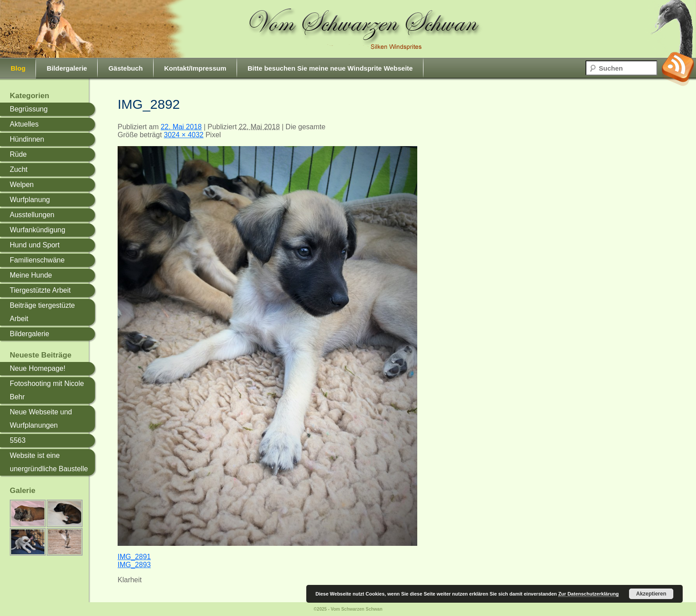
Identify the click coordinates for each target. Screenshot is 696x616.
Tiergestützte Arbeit (40, 290)
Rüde (18, 154)
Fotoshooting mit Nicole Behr (47, 390)
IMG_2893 (134, 565)
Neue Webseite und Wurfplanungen (41, 419)
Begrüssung (29, 109)
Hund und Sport (35, 245)
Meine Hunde (31, 275)
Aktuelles (24, 124)
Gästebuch (126, 68)
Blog (18, 68)
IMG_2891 (134, 557)
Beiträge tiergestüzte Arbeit (42, 312)
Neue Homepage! (38, 368)
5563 (18, 440)
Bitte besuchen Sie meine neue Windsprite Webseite (330, 68)
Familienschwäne (37, 260)
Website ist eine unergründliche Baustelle (49, 462)
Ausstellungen (32, 215)
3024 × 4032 (184, 135)
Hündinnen (27, 139)
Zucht (19, 169)
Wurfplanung (30, 200)
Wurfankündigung (38, 230)
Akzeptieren (651, 594)
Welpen (22, 185)
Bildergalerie (67, 68)
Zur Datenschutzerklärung (589, 594)
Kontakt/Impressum (195, 68)
